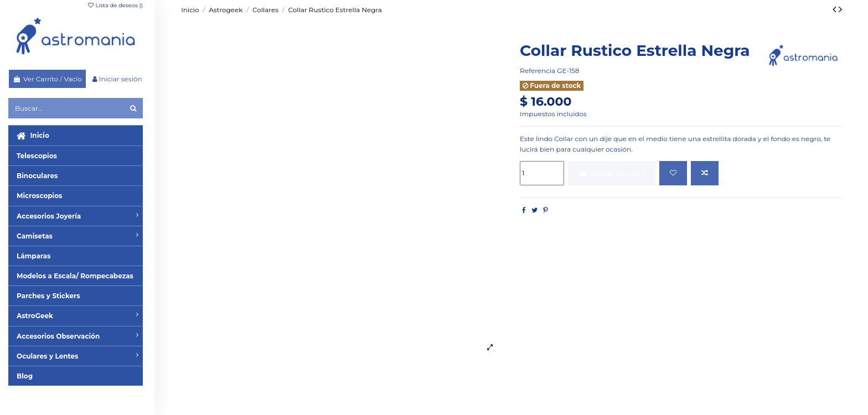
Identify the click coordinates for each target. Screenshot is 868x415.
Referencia (538, 71)
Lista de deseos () (115, 5)
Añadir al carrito (612, 173)
